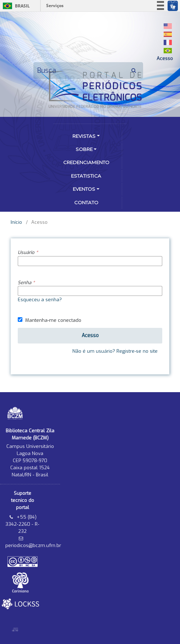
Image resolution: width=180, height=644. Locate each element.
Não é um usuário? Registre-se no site (115, 351)
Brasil (15, 6)
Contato (86, 202)
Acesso (165, 58)
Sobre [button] (84, 149)
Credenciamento (86, 162)
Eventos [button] (84, 189)
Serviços (55, 6)
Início (16, 222)
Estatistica (86, 176)
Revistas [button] (84, 136)
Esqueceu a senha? (40, 300)
